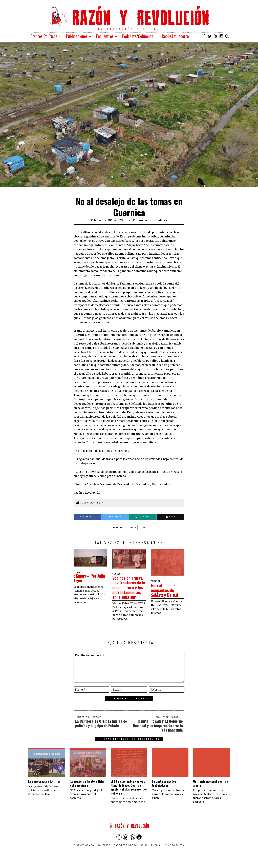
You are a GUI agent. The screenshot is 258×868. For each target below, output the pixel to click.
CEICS (144, 850)
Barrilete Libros (125, 850)
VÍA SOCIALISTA (175, 850)
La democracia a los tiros (44, 786)
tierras (132, 528)
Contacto (104, 850)
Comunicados (142, 220)
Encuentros (105, 36)
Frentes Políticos (44, 36)
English (157, 850)
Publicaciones (77, 36)
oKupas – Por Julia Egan (90, 578)
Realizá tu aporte (175, 36)
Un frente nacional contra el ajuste (211, 788)
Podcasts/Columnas (138, 36)
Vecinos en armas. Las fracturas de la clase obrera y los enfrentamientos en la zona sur (128, 590)
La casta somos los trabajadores (164, 788)
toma (143, 528)
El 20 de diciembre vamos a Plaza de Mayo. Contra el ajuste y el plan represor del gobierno (129, 792)
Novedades (160, 220)
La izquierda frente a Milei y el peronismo (87, 788)
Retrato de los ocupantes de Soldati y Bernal (165, 590)
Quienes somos (84, 850)
